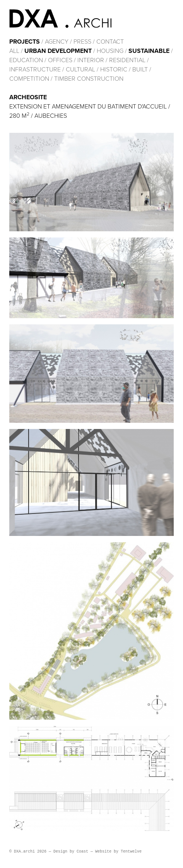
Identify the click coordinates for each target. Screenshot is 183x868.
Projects (25, 42)
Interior (91, 60)
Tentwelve (131, 852)
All (14, 51)
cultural (80, 70)
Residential (127, 60)
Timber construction (89, 79)
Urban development (58, 51)
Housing (110, 51)
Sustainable (149, 51)
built (140, 70)
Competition (30, 79)
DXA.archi (60, 19)
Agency (57, 42)
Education (26, 60)
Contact (110, 42)
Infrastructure (35, 70)
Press (82, 42)
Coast (82, 852)
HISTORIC (114, 70)
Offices (60, 60)
